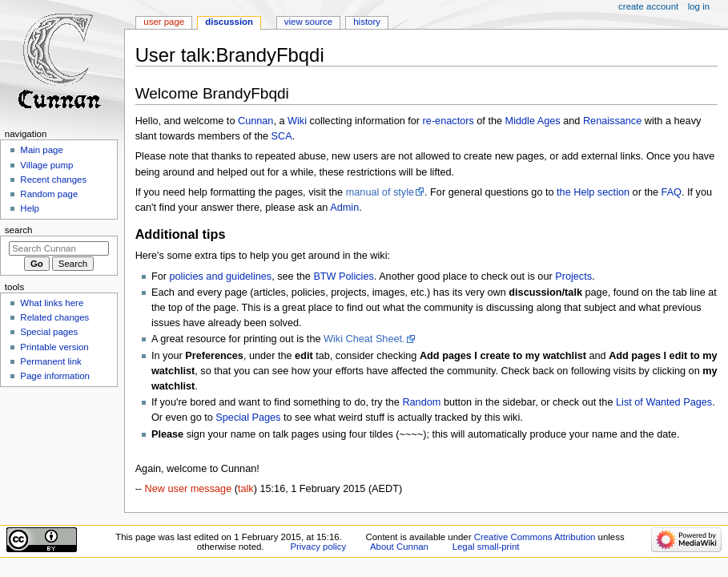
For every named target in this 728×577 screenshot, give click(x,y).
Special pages (49, 332)
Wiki (297, 121)
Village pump (46, 165)
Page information (55, 376)
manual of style (380, 192)
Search (19, 230)
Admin (344, 208)
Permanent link (50, 361)
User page (164, 22)
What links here (52, 303)
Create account (648, 6)
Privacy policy (318, 547)
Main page (42, 150)
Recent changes (53, 180)
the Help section (593, 192)
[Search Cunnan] (59, 248)
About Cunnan (399, 547)
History (367, 22)
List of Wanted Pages (664, 402)
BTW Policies (343, 276)
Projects (573, 276)
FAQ (672, 192)
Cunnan (255, 121)
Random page (49, 194)
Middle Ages (533, 121)
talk (246, 489)
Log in (699, 6)
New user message (189, 489)
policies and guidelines (221, 276)
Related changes (54, 317)
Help (30, 208)
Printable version (54, 347)
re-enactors (448, 121)
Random (421, 402)
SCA (282, 136)
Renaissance (612, 121)
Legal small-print (486, 547)
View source (308, 22)
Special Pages (248, 418)
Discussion (229, 22)
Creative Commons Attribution (535, 537)
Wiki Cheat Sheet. (364, 339)
